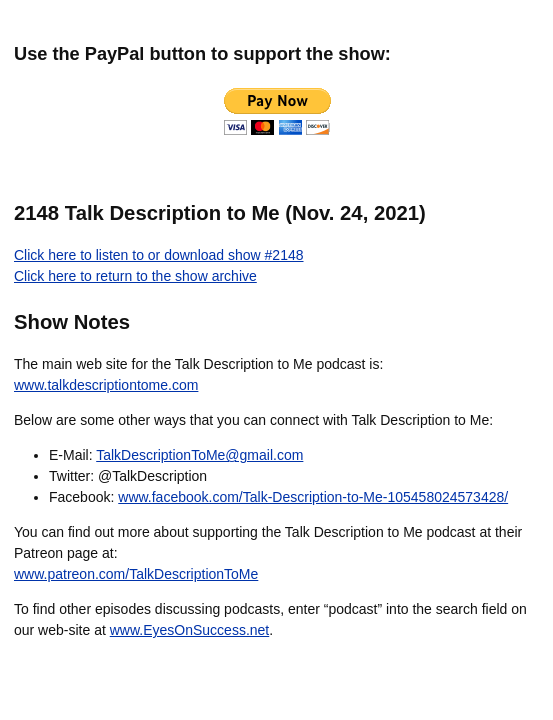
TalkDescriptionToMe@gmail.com (199, 455)
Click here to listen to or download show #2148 (159, 255)
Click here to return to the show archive (135, 276)
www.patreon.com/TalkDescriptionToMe (136, 574)
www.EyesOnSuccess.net (190, 630)
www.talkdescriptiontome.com (106, 385)
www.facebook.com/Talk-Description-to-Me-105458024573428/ (313, 497)
